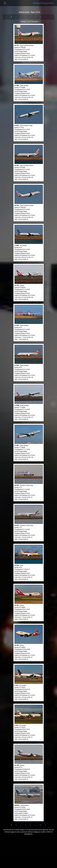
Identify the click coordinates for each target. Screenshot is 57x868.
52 (41, 17)
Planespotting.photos (43, 3)
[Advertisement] (28, 853)
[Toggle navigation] (5, 3)
